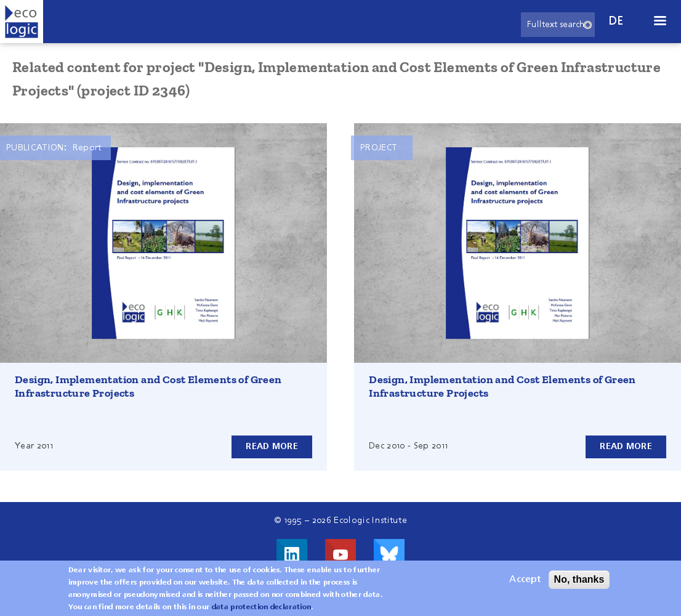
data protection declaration (262, 612)
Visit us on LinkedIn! (292, 554)
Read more (272, 447)
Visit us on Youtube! (340, 554)
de (616, 21)
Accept (525, 584)
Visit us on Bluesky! (389, 554)
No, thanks (579, 584)
